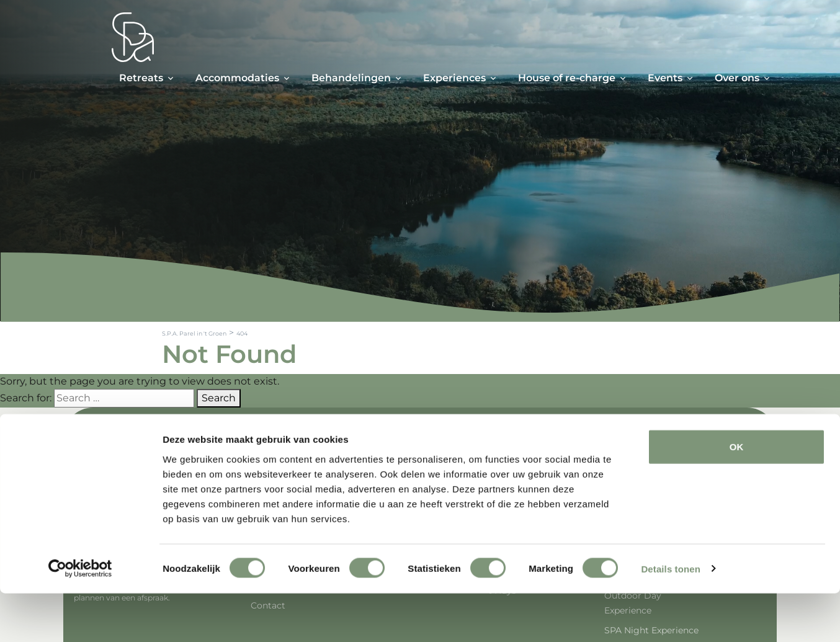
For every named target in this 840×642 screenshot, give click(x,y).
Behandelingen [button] (351, 78)
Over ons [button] (737, 78)
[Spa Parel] (133, 37)
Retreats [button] (141, 78)
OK (737, 495)
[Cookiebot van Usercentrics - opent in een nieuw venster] (80, 618)
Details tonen (670, 617)
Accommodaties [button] (237, 78)
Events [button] (665, 78)
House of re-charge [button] (567, 78)
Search (219, 398)
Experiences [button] (454, 78)
